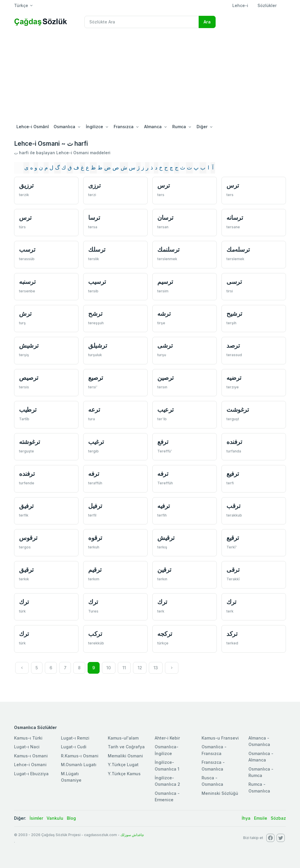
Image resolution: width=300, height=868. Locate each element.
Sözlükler (267, 5)
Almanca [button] (153, 127)
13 (156, 668)
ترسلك (97, 249)
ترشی (165, 345)
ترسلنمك (168, 249)
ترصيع (96, 378)
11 (124, 668)
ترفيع (233, 474)
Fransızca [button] (124, 127)
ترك (24, 602)
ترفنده (234, 442)
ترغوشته (30, 442)
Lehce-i (240, 5)
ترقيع (233, 538)
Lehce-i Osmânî (33, 127)
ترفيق (26, 506)
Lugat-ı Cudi (74, 747)
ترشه (164, 314)
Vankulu (55, 818)
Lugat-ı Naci (27, 747)
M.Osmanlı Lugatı (79, 765)
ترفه (94, 474)
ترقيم (95, 570)
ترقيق (26, 570)
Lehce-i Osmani (30, 765)
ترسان (165, 218)
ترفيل (95, 506)
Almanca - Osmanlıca (259, 741)
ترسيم (165, 282)
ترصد (233, 345)
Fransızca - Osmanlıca (213, 765)
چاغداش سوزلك (132, 835)
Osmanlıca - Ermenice (167, 796)
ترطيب (28, 410)
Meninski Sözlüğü (220, 793)
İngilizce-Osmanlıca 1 (167, 765)
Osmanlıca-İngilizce (167, 750)
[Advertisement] (150, 77)
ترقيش (166, 538)
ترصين (166, 378)
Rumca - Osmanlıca (259, 787)
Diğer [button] (202, 127)
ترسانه (235, 218)
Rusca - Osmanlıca (212, 781)
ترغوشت (238, 410)
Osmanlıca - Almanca (261, 757)
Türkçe (21, 5)
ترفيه (164, 506)
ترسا (94, 218)
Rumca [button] (179, 127)
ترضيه (234, 378)
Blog (71, 818)
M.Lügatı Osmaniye (71, 777)
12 (140, 668)
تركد (232, 634)
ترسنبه (27, 282)
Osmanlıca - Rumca (261, 772)
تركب (95, 634)
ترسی (234, 282)
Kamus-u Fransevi (220, 738)
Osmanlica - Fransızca (214, 750)
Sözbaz (278, 818)
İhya (246, 818)
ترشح (95, 314)
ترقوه (95, 538)
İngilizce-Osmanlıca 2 (167, 781)
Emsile (261, 818)
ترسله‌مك (238, 249)
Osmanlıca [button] (64, 127)
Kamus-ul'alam (123, 738)
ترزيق (26, 185)
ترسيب (97, 282)
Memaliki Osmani (125, 756)
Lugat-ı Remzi (75, 738)
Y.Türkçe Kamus (124, 774)
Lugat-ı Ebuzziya (31, 774)
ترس (164, 185)
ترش (25, 314)
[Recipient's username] (142, 22)
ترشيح (234, 314)
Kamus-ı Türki (28, 738)
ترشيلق (98, 345)
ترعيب (166, 410)
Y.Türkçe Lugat (123, 765)
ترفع (163, 442)
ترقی (233, 570)
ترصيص (29, 378)
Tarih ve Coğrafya (126, 747)
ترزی (94, 185)
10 (109, 668)
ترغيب (96, 442)
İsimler (36, 818)
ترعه (94, 410)
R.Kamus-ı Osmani (80, 756)
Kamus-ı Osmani (31, 756)
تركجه (165, 634)
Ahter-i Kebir (167, 738)
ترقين (164, 570)
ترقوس (28, 538)
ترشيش (29, 345)
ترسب (27, 249)
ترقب (233, 506)
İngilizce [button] (94, 127)
